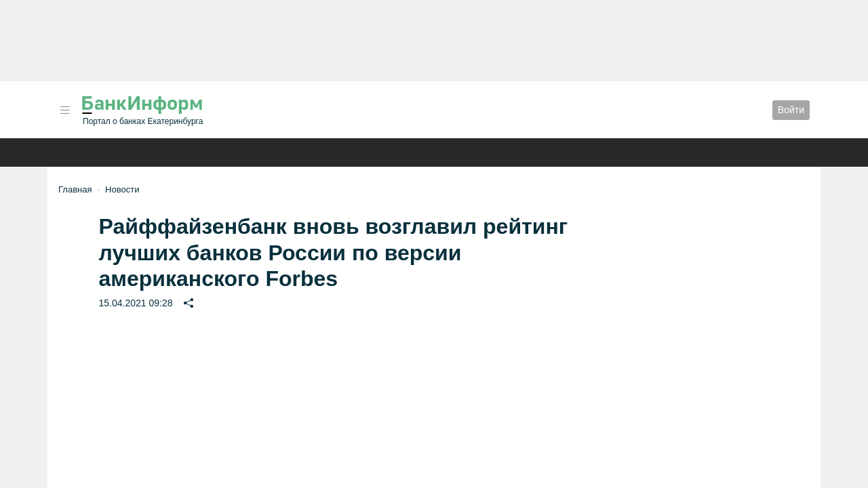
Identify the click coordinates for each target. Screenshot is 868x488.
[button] (65, 110)
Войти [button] (791, 110)
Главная (75, 189)
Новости (122, 189)
